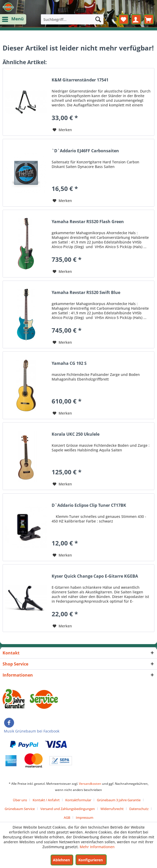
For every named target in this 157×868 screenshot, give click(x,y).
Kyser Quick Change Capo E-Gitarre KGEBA (95, 576)
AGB (67, 818)
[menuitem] (13, 19)
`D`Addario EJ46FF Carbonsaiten (85, 151)
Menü (13, 18)
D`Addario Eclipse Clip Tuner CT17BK (89, 505)
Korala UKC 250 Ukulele (76, 434)
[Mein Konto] (136, 19)
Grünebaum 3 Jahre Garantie (119, 800)
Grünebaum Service (20, 809)
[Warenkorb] (149, 19)
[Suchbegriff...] (72, 19)
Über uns (20, 800)
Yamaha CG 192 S (69, 363)
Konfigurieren (91, 860)
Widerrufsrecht (112, 809)
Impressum (85, 818)
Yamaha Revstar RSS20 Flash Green (88, 222)
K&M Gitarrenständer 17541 (80, 80)
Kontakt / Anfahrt (46, 800)
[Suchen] (98, 19)
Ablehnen (61, 860)
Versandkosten (90, 784)
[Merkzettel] (124, 19)
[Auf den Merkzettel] (62, 130)
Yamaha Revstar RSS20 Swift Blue (86, 293)
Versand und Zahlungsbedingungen (68, 809)
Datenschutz (139, 809)
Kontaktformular (78, 800)
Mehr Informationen (97, 847)
